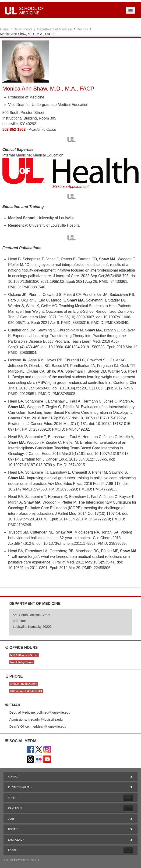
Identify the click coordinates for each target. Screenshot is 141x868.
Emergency (70, 840)
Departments (23, 29)
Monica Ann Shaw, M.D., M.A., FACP (48, 89)
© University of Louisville (21, 860)
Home (4, 29)
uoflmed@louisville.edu (53, 712)
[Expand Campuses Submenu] (128, 808)
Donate (70, 829)
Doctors (82, 29)
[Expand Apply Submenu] (128, 797)
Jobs (70, 819)
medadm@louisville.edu (45, 719)
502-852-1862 (14, 129)
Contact (70, 777)
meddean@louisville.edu (48, 726)
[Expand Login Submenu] (128, 850)
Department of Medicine (55, 29)
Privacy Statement (70, 787)
